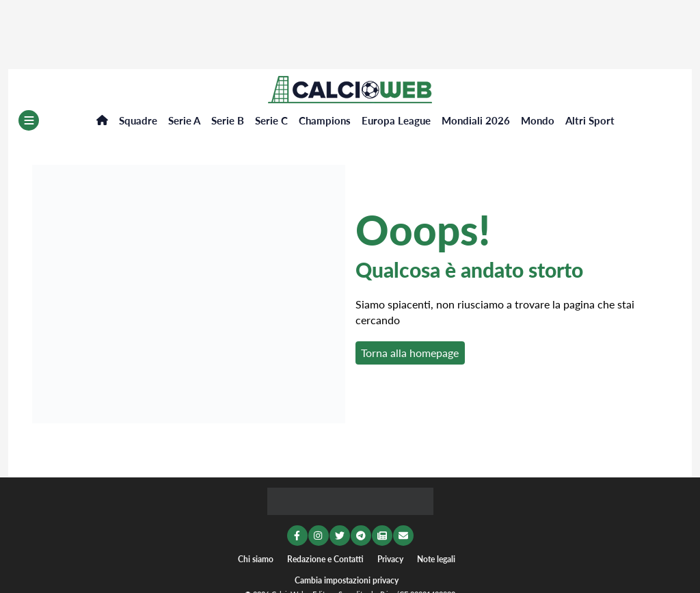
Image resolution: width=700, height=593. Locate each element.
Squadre (138, 120)
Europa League (396, 120)
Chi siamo (256, 559)
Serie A (184, 120)
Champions (325, 120)
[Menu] (29, 120)
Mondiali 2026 (476, 120)
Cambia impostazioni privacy (347, 580)
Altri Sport (590, 120)
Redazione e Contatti (325, 559)
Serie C (271, 120)
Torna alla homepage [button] (410, 353)
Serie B (228, 120)
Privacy (390, 559)
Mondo (538, 120)
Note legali (436, 559)
